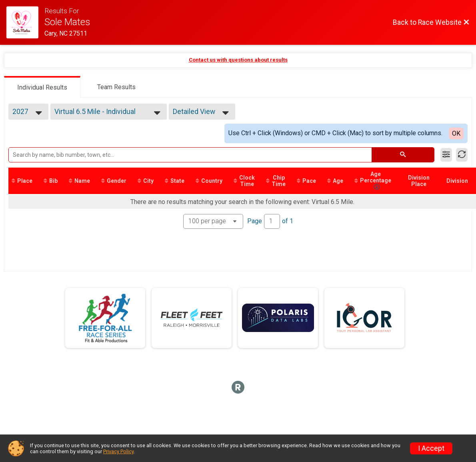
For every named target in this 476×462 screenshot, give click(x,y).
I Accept (431, 448)
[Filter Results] (446, 155)
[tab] (42, 87)
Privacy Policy (118, 451)
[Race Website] (25, 22)
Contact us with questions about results (238, 60)
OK (456, 133)
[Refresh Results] (462, 155)
